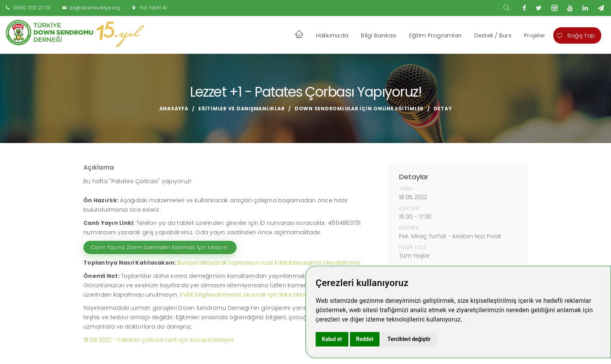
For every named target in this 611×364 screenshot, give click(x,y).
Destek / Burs (493, 35)
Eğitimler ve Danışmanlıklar (241, 109)
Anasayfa (174, 109)
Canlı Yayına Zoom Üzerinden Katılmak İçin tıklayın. (160, 247)
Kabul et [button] (332, 339)
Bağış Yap (576, 35)
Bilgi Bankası (379, 35)
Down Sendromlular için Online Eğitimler (359, 109)
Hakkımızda (332, 35)
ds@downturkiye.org (95, 8)
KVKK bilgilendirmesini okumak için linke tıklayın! (247, 295)
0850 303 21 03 (32, 8)
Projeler (535, 35)
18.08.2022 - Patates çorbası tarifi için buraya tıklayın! (159, 340)
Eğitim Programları (435, 35)
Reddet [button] (365, 339)
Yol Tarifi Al (153, 8)
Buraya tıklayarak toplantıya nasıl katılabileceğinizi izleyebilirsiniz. (270, 263)
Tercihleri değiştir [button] (409, 339)
